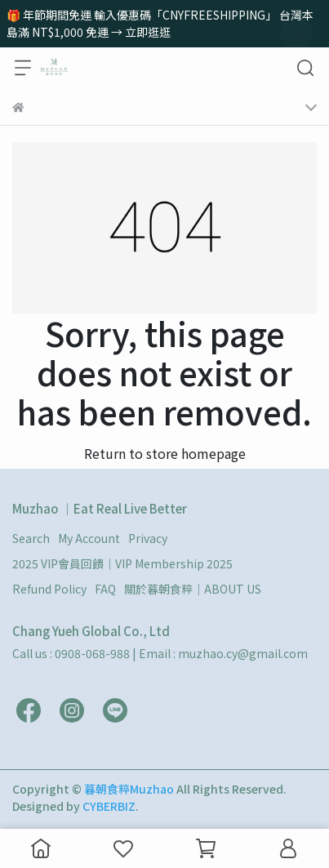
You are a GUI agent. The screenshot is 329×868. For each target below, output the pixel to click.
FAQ (105, 589)
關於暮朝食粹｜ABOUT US (193, 589)
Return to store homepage (165, 453)
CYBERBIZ (109, 806)
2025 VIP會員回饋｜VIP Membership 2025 (122, 563)
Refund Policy (49, 589)
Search (31, 538)
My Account (89, 538)
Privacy (148, 538)
